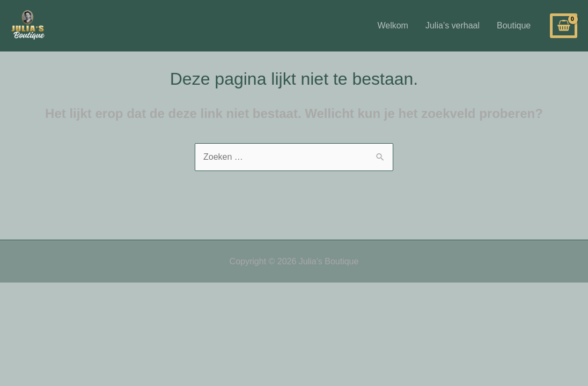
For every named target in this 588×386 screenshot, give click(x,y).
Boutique (514, 25)
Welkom (393, 25)
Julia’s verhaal (453, 25)
